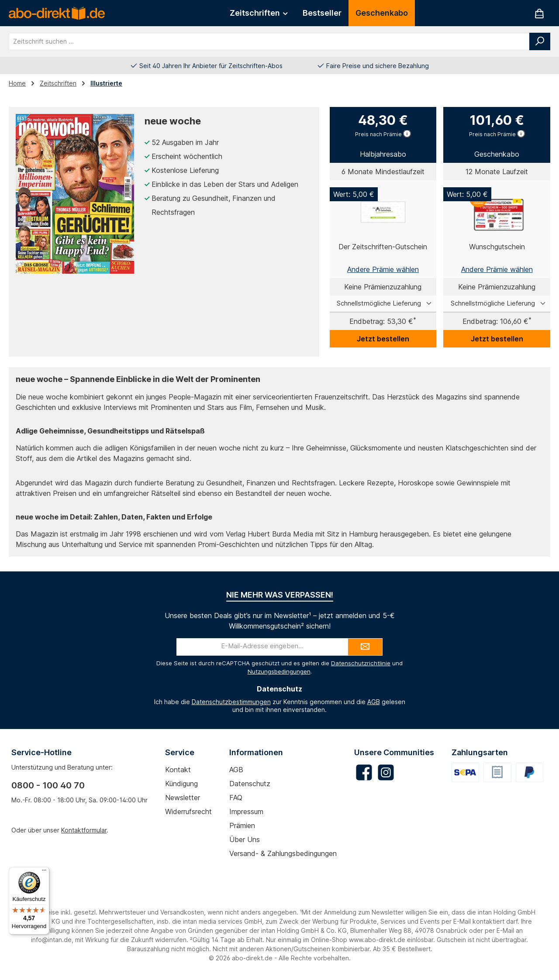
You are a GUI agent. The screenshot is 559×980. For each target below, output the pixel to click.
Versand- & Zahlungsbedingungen (283, 853)
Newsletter (183, 798)
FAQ (236, 798)
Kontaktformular (84, 830)
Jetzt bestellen (383, 339)
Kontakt (178, 770)
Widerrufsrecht (188, 812)
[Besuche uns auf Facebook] (364, 772)
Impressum (246, 812)
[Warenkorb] (539, 13)
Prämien (242, 825)
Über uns (245, 839)
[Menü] (44, 872)
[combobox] (269, 41)
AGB (374, 702)
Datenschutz (250, 784)
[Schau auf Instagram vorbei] (386, 772)
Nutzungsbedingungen (279, 671)
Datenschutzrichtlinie (361, 663)
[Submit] (365, 647)
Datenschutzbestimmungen (231, 702)
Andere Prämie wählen (383, 269)
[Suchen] (540, 41)
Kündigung (181, 784)
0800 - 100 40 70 (48, 785)
